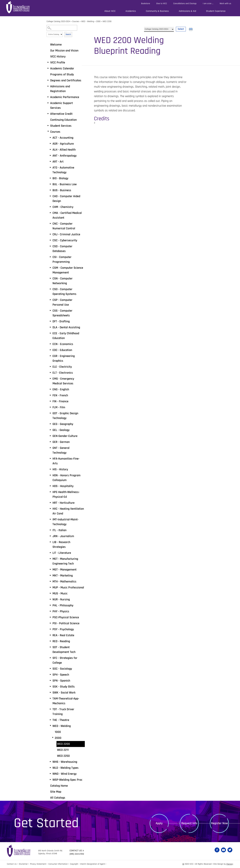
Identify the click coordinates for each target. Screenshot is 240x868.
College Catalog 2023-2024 (58, 21)
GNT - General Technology (61, 450)
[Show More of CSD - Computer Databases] (50, 246)
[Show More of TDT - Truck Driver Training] (50, 709)
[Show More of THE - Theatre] (50, 720)
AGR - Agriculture (63, 144)
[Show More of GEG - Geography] (50, 424)
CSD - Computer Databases (62, 249)
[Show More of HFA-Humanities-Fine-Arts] (50, 459)
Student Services (61, 126)
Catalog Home (59, 786)
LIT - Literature (62, 553)
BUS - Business (62, 190)
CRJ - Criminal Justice (66, 234)
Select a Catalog (165, 26)
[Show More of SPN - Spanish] (50, 680)
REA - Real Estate (63, 635)
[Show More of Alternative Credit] (48, 114)
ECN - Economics (63, 344)
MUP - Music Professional (68, 588)
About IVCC (110, 11)
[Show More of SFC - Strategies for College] (50, 658)
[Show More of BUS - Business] (50, 190)
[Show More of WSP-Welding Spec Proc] (50, 780)
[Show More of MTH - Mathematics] (50, 581)
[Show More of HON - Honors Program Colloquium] (50, 475)
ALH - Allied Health (64, 150)
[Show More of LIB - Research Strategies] (50, 542)
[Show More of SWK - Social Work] (50, 692)
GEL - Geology (61, 430)
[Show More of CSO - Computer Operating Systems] (50, 289)
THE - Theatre (61, 720)
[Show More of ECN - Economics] (50, 344)
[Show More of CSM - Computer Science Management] (50, 268)
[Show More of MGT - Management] (50, 569)
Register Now (219, 823)
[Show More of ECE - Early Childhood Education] (50, 333)
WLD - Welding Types (66, 768)
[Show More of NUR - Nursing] (50, 599)
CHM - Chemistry (63, 207)
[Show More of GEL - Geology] (50, 430)
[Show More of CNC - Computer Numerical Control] (50, 224)
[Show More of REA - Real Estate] (50, 635)
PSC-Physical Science (66, 617)
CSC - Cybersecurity (65, 240)
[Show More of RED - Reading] (50, 641)
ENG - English (61, 389)
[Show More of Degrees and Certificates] (48, 80)
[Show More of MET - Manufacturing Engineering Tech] (50, 559)
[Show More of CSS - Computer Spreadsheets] (50, 311)
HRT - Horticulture (64, 503)
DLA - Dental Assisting (66, 327)
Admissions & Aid (187, 11)
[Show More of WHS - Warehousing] (50, 762)
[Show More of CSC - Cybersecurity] (50, 240)
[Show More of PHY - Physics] (50, 611)
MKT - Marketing (63, 576)
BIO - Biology (60, 178)
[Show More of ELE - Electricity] (50, 367)
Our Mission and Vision (64, 51)
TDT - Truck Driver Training (63, 712)
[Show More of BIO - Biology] (50, 178)
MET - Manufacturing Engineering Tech (65, 561)
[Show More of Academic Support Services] (48, 103)
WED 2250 (63, 756)
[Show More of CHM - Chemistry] (50, 207)
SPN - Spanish (61, 681)
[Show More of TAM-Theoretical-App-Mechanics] (50, 698)
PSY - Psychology (63, 629)
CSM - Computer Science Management (68, 270)
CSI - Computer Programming (62, 259)
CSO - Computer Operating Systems (64, 292)
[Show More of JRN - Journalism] (50, 536)
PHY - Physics (61, 611)
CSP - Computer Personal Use (62, 302)
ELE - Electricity (62, 367)
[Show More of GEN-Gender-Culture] (50, 436)
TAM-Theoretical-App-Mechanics (66, 701)
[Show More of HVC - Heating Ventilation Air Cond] (50, 509)
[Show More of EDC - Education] (50, 350)
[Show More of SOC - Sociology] (50, 669)
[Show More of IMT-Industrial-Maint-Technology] (50, 519)
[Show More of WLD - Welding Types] (50, 768)
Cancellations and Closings (185, 4)
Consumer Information (58, 864)
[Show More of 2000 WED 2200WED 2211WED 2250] (53, 738)
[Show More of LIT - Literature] (50, 553)
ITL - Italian (59, 530)
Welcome (56, 45)
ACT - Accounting (63, 138)
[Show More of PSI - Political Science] (50, 623)
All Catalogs (58, 798)
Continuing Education (63, 120)
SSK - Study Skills (64, 687)
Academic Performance (65, 97)
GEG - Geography (63, 424)
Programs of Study (62, 74)
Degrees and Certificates (66, 80)
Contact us (76, 851)
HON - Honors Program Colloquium (67, 478)
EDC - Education (62, 350)
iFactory (230, 864)
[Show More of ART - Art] (50, 161)
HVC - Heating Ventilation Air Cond (68, 511)
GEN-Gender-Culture (65, 436)
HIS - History (60, 469)
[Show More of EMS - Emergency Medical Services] (50, 379)
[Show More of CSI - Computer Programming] (50, 257)
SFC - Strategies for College (65, 660)
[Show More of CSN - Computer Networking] (50, 278)
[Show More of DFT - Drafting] (50, 321)
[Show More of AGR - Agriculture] (50, 144)
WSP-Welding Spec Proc (67, 780)
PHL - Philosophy (63, 605)
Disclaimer (23, 864)
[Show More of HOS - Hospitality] (50, 486)
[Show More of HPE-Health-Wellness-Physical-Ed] (50, 492)
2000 (98, 21)
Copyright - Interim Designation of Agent (87, 864)
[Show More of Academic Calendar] (48, 68)
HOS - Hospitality (63, 486)
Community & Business (157, 11)
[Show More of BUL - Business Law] (50, 184)
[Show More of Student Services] (48, 126)
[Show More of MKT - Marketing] (50, 575)
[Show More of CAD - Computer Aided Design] (50, 196)
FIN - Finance (60, 401)
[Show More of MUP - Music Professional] (50, 587)
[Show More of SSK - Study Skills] (50, 686)
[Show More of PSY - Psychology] (50, 629)
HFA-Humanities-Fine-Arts (66, 461)
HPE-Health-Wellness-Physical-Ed (66, 494)
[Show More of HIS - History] (50, 469)
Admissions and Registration (60, 89)
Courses (76, 21)
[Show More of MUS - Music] (50, 593)
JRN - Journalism (63, 536)
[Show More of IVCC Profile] (48, 62)
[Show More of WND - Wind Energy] (50, 774)
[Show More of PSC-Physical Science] (50, 617)
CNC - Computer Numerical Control (64, 226)
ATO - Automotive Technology (63, 170)
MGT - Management (65, 570)
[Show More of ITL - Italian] (50, 530)
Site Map (56, 792)
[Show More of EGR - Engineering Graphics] (50, 356)
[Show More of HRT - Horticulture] (50, 503)
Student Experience (216, 11)
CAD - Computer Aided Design (66, 199)
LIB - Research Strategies (61, 545)
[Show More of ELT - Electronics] (50, 373)
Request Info (189, 823)
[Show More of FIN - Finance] (50, 401)
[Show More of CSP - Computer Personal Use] (50, 300)
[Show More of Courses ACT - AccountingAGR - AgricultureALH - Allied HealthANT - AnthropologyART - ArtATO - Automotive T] (48, 132)
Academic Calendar (62, 68)
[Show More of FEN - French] (50, 395)
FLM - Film (59, 407)
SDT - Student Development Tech (64, 650)
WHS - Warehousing (65, 762)
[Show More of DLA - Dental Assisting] (50, 327)
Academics (131, 11)
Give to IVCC (162, 4)
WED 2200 (64, 744)
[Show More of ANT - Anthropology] (50, 155)
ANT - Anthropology (65, 156)
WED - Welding (88, 21)
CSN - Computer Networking (63, 281)
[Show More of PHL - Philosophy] (50, 605)
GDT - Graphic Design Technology (65, 416)
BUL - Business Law (65, 184)
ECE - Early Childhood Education (66, 336)
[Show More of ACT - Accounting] (50, 138)
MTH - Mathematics (64, 582)
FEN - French (60, 395)
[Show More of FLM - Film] (50, 407)
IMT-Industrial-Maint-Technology (66, 522)
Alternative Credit (61, 114)
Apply (159, 823)
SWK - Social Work (64, 693)
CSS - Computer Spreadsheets (62, 313)
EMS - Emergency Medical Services (63, 381)
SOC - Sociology (62, 669)
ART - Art (58, 162)
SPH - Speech (61, 675)
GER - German (61, 442)
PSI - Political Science (66, 623)
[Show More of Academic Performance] (48, 97)
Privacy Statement (38, 864)
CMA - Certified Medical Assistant (67, 215)
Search (68, 34)
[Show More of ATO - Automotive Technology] (50, 167)
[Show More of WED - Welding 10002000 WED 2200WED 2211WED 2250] (50, 726)
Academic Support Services (62, 105)
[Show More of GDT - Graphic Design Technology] (50, 413)
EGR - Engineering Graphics (64, 358)
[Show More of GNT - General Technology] (50, 448)
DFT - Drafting (61, 321)
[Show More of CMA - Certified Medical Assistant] (50, 213)
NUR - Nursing (61, 599)
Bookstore (146, 4)
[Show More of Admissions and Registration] (48, 86)
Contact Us (12, 864)
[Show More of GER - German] (50, 442)
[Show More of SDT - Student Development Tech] (50, 647)
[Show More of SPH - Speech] (50, 675)
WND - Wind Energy (65, 774)
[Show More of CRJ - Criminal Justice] (50, 234)
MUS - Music (60, 593)
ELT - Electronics (63, 373)
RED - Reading (61, 641)
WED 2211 (63, 750)
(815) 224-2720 (77, 854)
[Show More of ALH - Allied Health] (50, 150)
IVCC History (58, 57)
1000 (58, 732)
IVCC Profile (58, 63)
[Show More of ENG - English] (50, 389)
